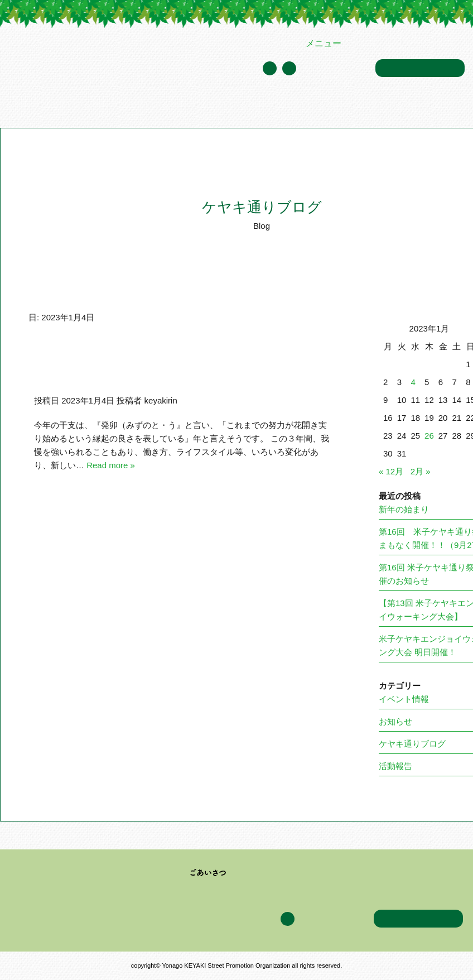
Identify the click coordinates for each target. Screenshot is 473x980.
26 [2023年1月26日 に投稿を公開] (429, 436)
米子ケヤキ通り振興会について (120, 106)
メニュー (324, 43)
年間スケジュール (336, 69)
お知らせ (395, 721)
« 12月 (391, 471)
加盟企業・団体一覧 (226, 106)
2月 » (421, 471)
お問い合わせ (420, 68)
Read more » (111, 465)
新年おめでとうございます (117, 371)
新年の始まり (404, 509)
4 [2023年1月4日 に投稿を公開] (413, 382)
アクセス (420, 106)
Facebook (289, 68)
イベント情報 (298, 106)
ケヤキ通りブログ (363, 106)
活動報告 (395, 766)
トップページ (30, 106)
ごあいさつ (208, 873)
